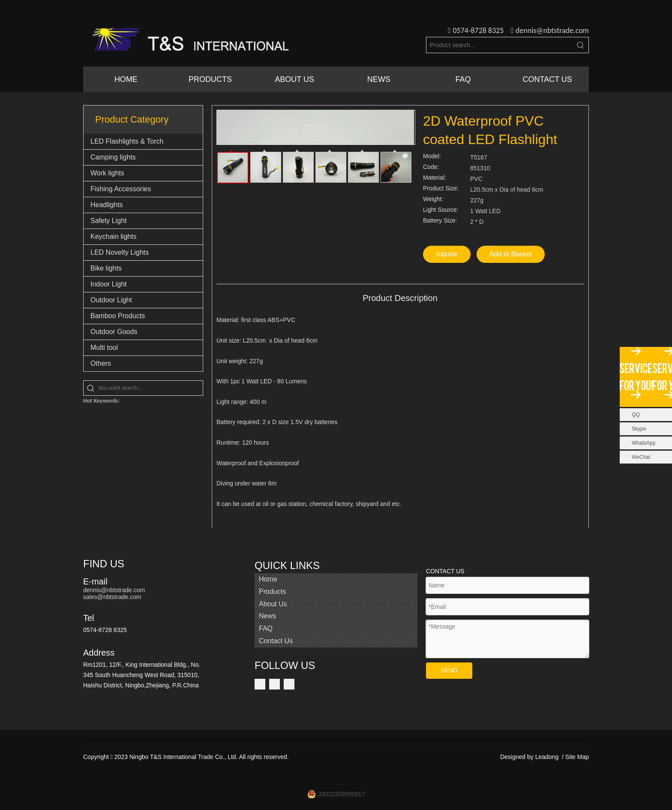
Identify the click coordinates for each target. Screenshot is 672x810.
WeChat (641, 457)
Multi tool (104, 348)
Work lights (107, 173)
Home (268, 579)
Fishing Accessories (121, 189)
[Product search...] (500, 45)
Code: (431, 167)
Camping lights (113, 157)
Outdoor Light (111, 300)
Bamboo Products (118, 316)
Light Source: (441, 210)
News (267, 616)
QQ (636, 415)
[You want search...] (150, 388)
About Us (273, 604)
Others (101, 363)
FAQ (266, 628)
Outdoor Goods (114, 332)
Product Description (400, 298)
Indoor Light (109, 284)
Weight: (433, 199)
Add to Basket (511, 254)
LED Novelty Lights (120, 252)
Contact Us (276, 641)
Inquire (447, 254)
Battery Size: (440, 221)
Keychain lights (114, 236)
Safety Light (109, 221)
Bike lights (106, 268)
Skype (639, 429)
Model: (432, 156)
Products (272, 592)
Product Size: (441, 188)
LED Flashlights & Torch (127, 141)
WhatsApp (643, 443)
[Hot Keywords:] (581, 45)
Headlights (107, 205)
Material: (435, 178)
